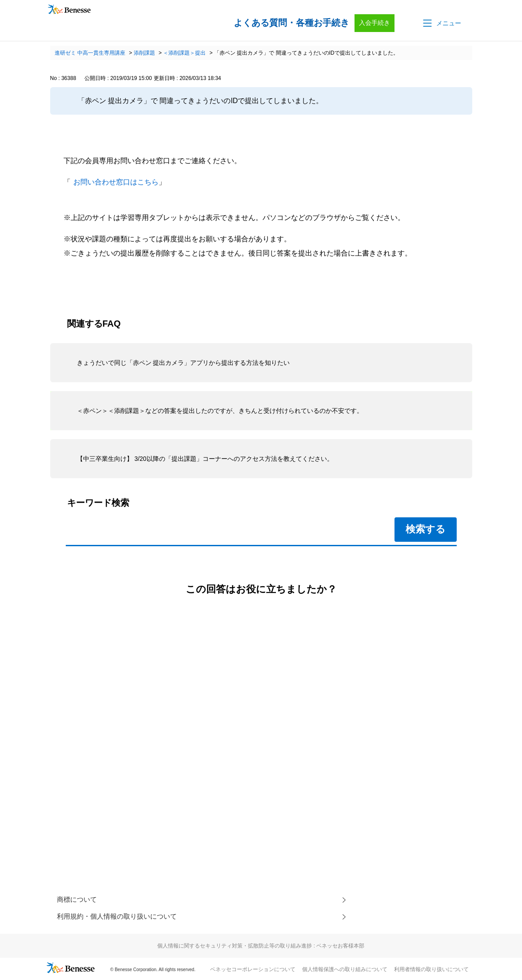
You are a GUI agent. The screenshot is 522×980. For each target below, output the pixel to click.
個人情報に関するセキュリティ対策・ (261, 948)
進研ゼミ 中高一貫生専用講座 (90, 53)
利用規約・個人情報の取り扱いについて (121, 918)
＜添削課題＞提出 (184, 53)
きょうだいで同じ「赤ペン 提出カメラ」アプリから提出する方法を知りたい (183, 363)
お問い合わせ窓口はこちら (116, 182)
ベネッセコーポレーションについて (253, 972)
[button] (441, 23)
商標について (78, 900)
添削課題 (144, 53)
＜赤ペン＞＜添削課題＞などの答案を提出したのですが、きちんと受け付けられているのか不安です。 (220, 411)
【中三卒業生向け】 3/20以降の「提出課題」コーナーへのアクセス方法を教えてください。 (205, 459)
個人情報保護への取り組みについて (345, 972)
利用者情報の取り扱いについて (431, 972)
